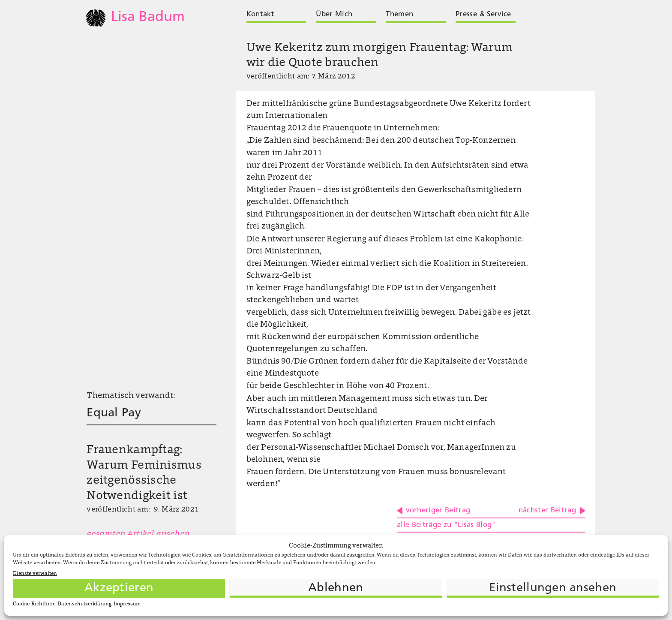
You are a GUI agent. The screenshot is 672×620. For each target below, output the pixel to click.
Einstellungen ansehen (553, 588)
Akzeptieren (119, 588)
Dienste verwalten (35, 574)
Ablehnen (336, 588)
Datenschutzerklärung (84, 604)
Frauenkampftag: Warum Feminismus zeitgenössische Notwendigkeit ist (144, 473)
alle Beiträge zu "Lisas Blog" (446, 525)
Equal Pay (114, 413)
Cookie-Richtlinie (34, 604)
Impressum (127, 604)
